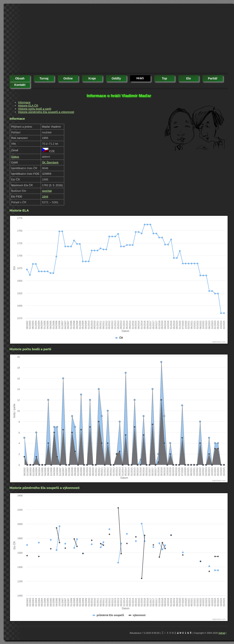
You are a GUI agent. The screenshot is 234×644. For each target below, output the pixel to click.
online (68, 78)
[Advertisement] (58, 39)
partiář (213, 78)
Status (15, 157)
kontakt (20, 85)
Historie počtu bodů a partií (35, 109)
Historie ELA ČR (28, 106)
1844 (45, 197)
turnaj (44, 78)
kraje (92, 78)
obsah (20, 78)
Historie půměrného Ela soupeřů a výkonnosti (46, 112)
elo (189, 78)
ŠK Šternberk (50, 162)
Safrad (222, 633)
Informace (24, 102)
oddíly (116, 78)
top (165, 78)
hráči (140, 78)
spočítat (47, 191)
